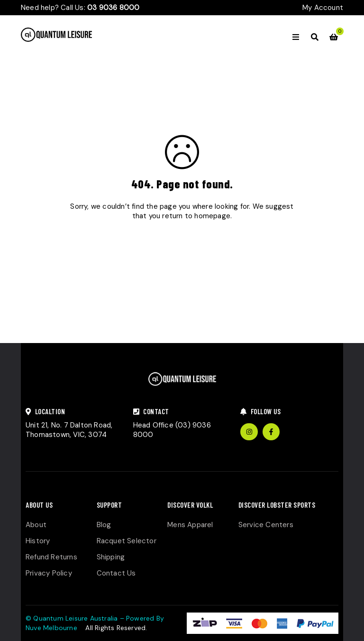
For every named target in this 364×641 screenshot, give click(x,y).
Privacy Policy (49, 573)
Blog (104, 525)
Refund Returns (51, 557)
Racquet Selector (127, 541)
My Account (323, 8)
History (38, 541)
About (36, 525)
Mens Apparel (190, 525)
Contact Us (116, 573)
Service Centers (266, 525)
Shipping (111, 557)
